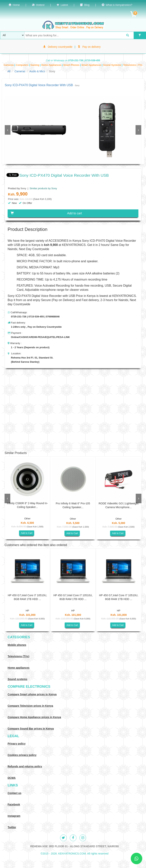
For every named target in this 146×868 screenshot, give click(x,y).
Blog (85, 5)
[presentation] (8, 130)
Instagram (14, 816)
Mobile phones (17, 645)
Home (14, 5)
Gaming (35, 65)
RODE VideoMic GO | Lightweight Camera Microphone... (119, 505)
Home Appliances (52, 65)
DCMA (12, 778)
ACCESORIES (58, 241)
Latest (62, 5)
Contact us (14, 793)
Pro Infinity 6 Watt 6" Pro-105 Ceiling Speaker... (73, 505)
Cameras (9, 65)
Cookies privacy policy (22, 755)
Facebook (14, 804)
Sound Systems (113, 65)
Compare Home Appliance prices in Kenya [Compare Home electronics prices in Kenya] (34, 717)
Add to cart (46, 213)
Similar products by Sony (43, 188)
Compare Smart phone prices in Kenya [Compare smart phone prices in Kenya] (32, 694)
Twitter (12, 827)
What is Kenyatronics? (117, 5)
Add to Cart (27, 533)
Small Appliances (92, 65)
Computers (22, 65)
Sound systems (17, 679)
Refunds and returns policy (25, 766)
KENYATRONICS (74, 245)
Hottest (38, 5)
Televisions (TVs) (18, 656)
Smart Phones (72, 65)
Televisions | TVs (133, 65)
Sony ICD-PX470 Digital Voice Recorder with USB (41, 296)
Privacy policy (17, 744)
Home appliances (19, 668)
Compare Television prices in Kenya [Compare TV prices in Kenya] (30, 706)
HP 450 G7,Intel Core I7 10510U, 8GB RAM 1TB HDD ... (27, 597)
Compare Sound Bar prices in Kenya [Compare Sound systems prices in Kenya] (31, 729)
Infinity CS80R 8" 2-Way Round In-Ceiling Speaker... (27, 505)
